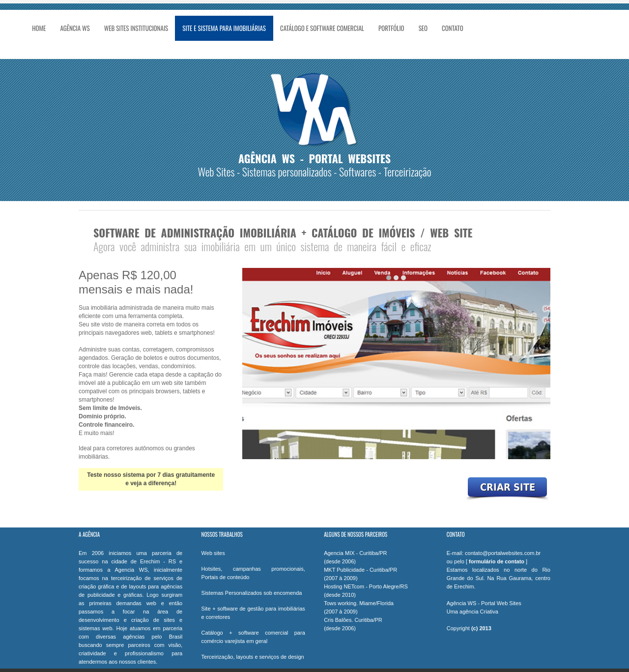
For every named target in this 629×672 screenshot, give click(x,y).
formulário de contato (497, 561)
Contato (453, 28)
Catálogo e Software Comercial (322, 28)
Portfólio (391, 28)
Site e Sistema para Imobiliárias (224, 28)
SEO (423, 28)
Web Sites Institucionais (136, 28)
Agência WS (75, 28)
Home (39, 28)
